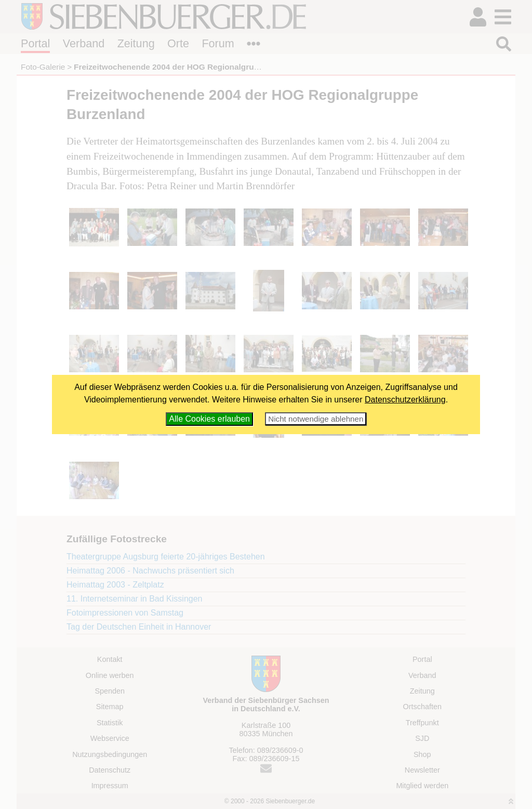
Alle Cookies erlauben (209, 419)
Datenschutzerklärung (405, 400)
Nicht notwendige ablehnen (316, 419)
